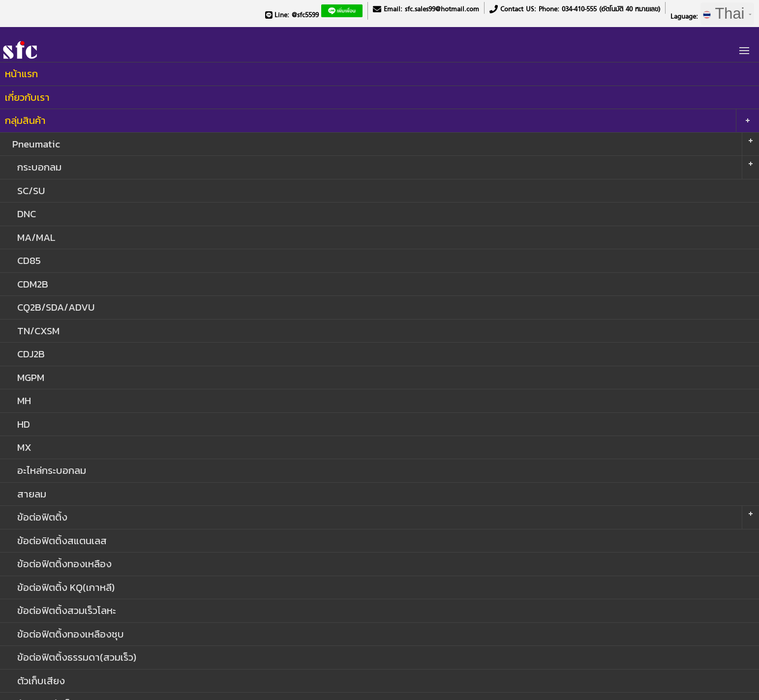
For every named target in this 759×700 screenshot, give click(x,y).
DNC (27, 214)
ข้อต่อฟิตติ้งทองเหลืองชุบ (71, 634)
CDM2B (33, 284)
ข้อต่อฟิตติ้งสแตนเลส (62, 540)
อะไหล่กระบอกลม (52, 470)
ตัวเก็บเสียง (41, 681)
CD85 (29, 260)
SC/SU (31, 190)
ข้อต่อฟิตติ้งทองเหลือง (64, 564)
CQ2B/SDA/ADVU (56, 307)
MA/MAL (36, 237)
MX (24, 447)
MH (24, 400)
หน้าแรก (21, 73)
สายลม (32, 494)
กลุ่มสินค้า (25, 120)
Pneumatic (36, 144)
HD (24, 424)
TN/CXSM (38, 331)
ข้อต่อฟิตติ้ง (42, 517)
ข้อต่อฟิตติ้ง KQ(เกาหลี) (66, 587)
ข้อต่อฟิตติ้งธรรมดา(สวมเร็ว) (77, 657)
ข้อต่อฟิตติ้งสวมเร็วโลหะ (67, 610)
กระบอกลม (39, 167)
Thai (727, 14)
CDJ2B (31, 354)
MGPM (31, 377)
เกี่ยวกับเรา (27, 97)
